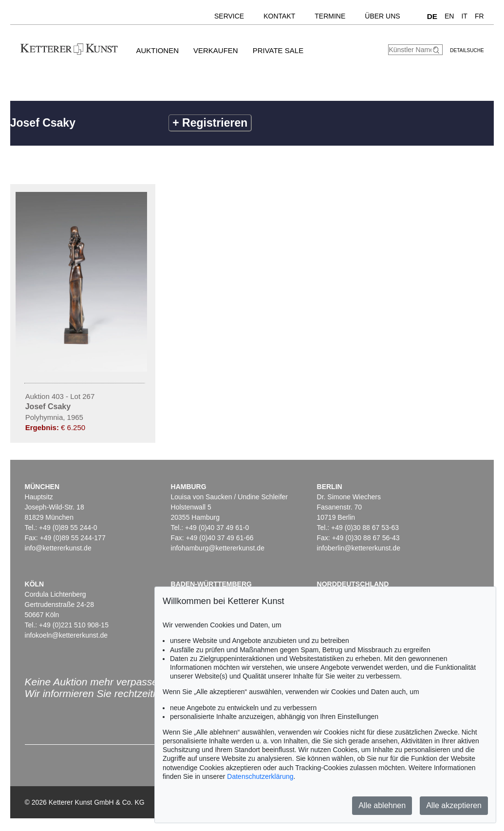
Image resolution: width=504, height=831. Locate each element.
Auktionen (157, 50)
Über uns (382, 16)
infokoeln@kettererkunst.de (66, 635)
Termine (330, 16)
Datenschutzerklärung (260, 776)
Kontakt (279, 16)
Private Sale (278, 50)
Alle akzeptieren (454, 805)
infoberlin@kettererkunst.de (359, 548)
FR (479, 16)
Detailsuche (467, 50)
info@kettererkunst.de (58, 548)
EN (449, 16)
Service (229, 16)
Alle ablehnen (382, 805)
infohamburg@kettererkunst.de (218, 548)
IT (464, 16)
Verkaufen (216, 50)
